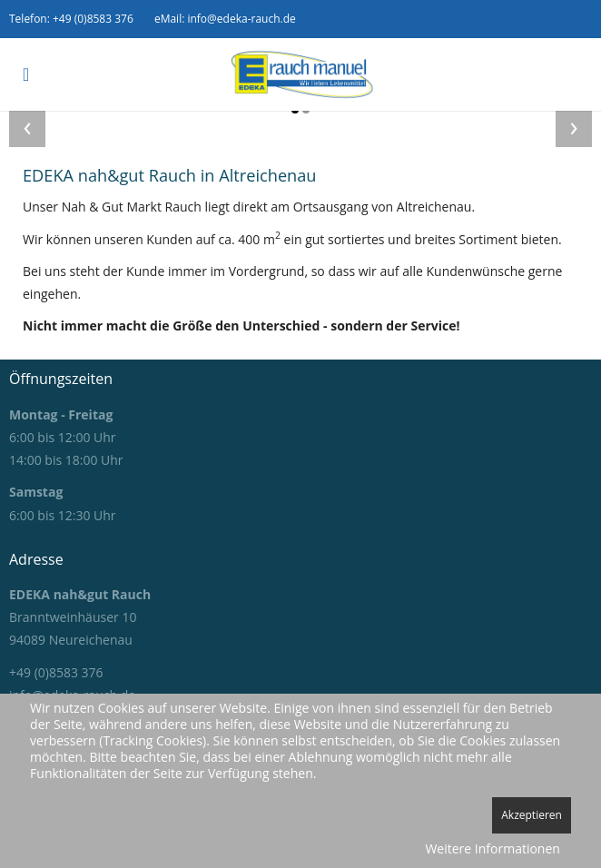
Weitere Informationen (492, 848)
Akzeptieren (532, 815)
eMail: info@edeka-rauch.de (225, 19)
